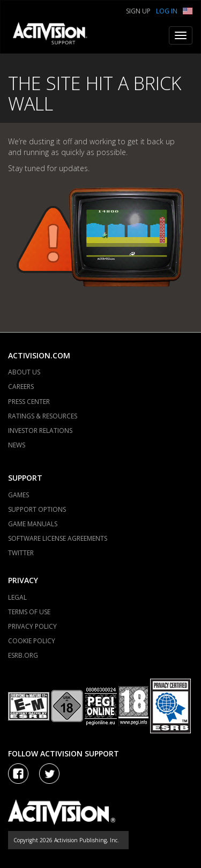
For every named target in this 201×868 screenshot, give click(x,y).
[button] (188, 10)
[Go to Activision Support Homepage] (55, 35)
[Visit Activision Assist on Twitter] (49, 774)
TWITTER (21, 553)
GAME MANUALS (33, 524)
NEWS (17, 445)
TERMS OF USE (29, 612)
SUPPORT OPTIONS (37, 509)
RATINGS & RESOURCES (43, 416)
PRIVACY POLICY (32, 626)
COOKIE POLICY (32, 641)
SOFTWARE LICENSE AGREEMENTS (58, 538)
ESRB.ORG (23, 655)
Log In (167, 11)
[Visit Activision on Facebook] (18, 774)
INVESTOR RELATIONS (40, 431)
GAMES (18, 495)
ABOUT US (24, 372)
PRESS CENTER (29, 402)
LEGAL (17, 597)
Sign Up (138, 11)
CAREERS (21, 387)
